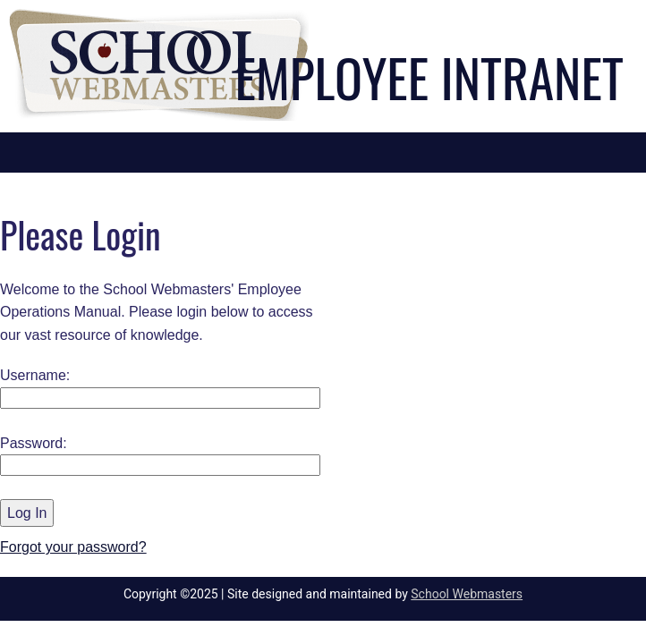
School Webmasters (467, 594)
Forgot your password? (73, 547)
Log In (27, 513)
